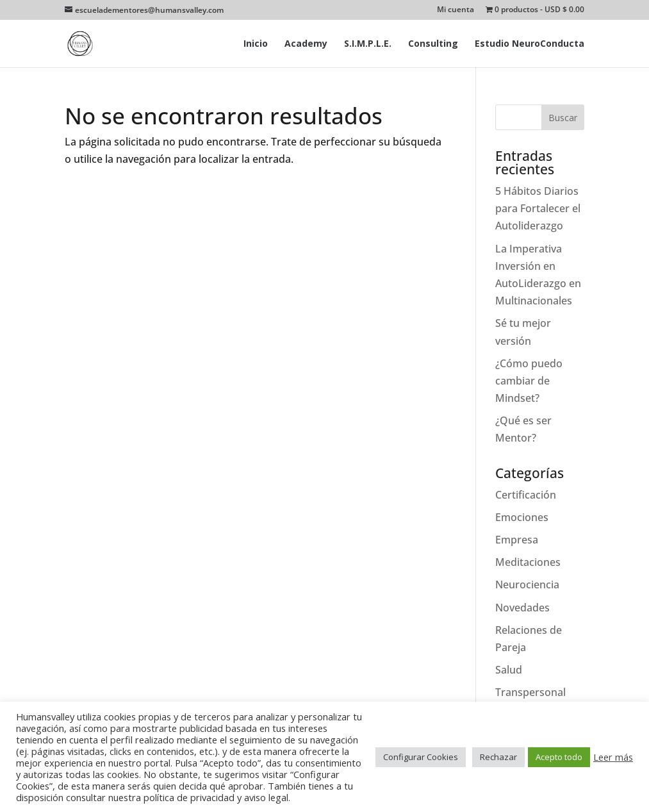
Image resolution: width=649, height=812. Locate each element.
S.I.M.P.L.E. (368, 44)
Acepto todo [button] (559, 757)
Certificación (526, 495)
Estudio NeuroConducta (530, 44)
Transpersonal (530, 692)
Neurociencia (527, 584)
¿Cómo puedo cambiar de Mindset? (529, 381)
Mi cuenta (456, 10)
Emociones (522, 517)
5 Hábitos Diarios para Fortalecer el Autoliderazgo (538, 208)
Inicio (256, 44)
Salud (509, 670)
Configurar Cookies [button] (421, 757)
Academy (306, 44)
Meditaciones (528, 562)
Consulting (433, 44)
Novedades (522, 608)
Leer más (613, 757)
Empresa (517, 540)
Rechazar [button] (498, 757)
